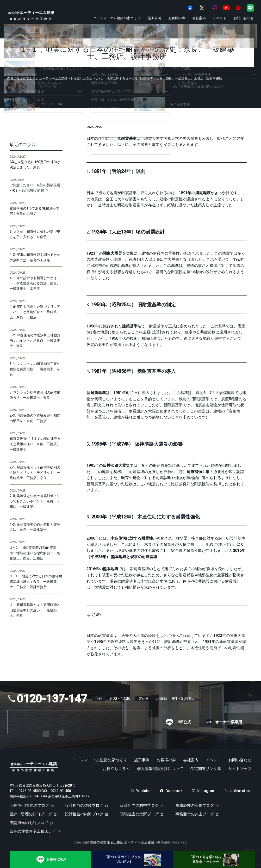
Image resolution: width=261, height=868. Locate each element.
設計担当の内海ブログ (84, 814)
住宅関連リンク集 (206, 769)
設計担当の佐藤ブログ (84, 805)
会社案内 (199, 18)
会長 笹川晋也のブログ (29, 805)
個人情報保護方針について (160, 769)
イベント (220, 18)
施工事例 (154, 18)
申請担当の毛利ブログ (29, 823)
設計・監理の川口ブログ (31, 814)
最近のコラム (23, 145)
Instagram (206, 791)
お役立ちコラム (116, 769)
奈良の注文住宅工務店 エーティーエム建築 (122, 842)
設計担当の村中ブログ (139, 805)
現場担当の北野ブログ (139, 814)
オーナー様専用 (229, 722)
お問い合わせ (244, 18)
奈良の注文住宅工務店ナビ (33, 831)
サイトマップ (240, 769)
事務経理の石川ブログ (195, 805)
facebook (174, 791)
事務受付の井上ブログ (195, 814)
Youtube (143, 791)
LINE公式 (183, 722)
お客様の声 (177, 18)
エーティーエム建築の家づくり (117, 18)
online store (241, 791)
